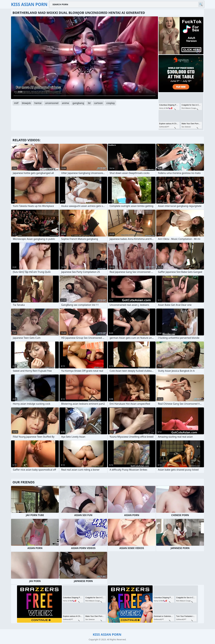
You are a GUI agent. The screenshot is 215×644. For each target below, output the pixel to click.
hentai (38, 103)
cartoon (98, 103)
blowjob (26, 103)
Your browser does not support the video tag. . (85, 58)
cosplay (110, 103)
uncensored (52, 103)
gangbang (78, 103)
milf (16, 103)
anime (65, 103)
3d (89, 103)
